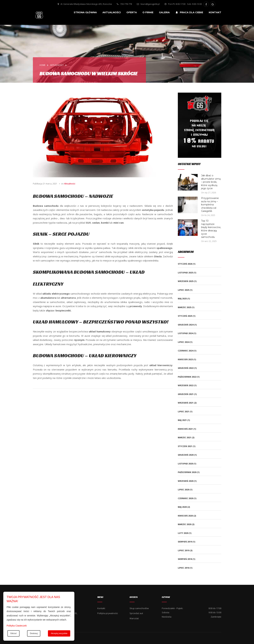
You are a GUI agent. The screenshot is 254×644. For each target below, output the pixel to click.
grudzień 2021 (186, 394)
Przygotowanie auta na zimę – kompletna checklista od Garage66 (210, 205)
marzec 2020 (185, 524)
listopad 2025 (185, 273)
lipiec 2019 (184, 550)
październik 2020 (187, 472)
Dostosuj (34, 633)
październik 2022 (187, 377)
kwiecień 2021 (185, 429)
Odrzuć (13, 633)
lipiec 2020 (184, 490)
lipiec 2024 (184, 342)
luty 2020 (183, 533)
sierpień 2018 (185, 559)
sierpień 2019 (185, 542)
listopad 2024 (185, 333)
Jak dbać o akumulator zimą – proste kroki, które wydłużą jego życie (211, 182)
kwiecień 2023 (185, 359)
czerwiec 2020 (186, 498)
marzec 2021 (185, 438)
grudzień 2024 (186, 325)
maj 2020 (182, 507)
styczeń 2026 (185, 264)
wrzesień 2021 (186, 403)
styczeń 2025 (185, 316)
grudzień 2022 (186, 368)
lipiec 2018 (184, 568)
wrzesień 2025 (186, 281)
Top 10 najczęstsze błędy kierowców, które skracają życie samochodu (211, 229)
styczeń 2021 (185, 446)
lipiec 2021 (184, 412)
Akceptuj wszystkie (59, 633)
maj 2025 (182, 299)
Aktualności (70, 184)
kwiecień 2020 (185, 516)
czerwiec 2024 (186, 351)
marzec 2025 (185, 307)
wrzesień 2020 (186, 481)
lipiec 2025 (184, 290)
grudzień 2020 (186, 455)
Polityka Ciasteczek (17, 626)
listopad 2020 (185, 464)
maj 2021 (182, 420)
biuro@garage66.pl (150, 4)
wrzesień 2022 (186, 385)
